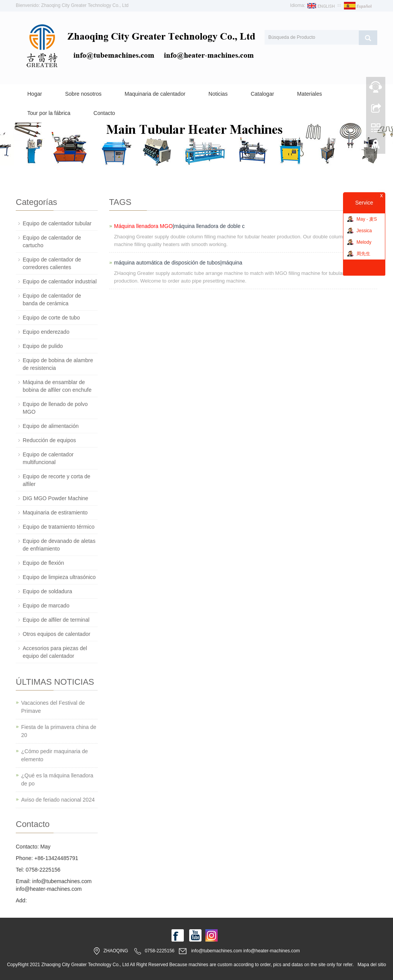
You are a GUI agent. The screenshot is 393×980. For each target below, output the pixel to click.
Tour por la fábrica (49, 113)
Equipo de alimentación (51, 426)
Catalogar (262, 94)
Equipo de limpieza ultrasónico (59, 577)
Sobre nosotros (83, 94)
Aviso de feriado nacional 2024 (58, 800)
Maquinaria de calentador (155, 94)
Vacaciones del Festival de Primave (53, 707)
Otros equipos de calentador (57, 634)
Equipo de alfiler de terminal (56, 620)
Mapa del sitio (372, 965)
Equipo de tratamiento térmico (59, 527)
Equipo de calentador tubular (57, 223)
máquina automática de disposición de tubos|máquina (178, 263)
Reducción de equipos (49, 440)
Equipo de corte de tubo (51, 318)
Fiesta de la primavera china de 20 (59, 731)
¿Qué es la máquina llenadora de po (57, 780)
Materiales (310, 94)
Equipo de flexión (43, 563)
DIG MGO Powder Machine (55, 498)
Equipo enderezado (46, 332)
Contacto (104, 113)
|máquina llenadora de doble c (180, 226)
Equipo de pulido (43, 346)
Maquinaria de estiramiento (55, 512)
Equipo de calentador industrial (60, 281)
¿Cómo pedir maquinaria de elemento (55, 755)
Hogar (35, 94)
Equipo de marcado (46, 606)
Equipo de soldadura (47, 591)
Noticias (218, 94)
